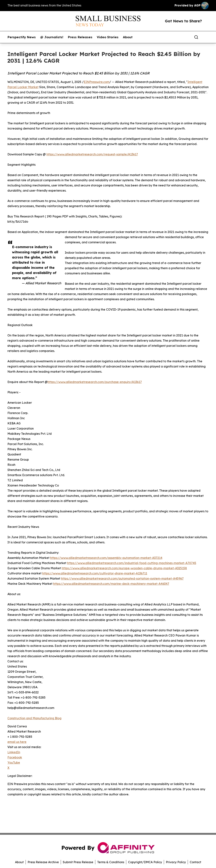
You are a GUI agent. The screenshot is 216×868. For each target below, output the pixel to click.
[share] (206, 37)
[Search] (196, 37)
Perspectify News (22, 37)
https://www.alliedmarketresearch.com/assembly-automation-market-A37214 (106, 558)
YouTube (14, 763)
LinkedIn (14, 752)
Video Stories (108, 37)
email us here (17, 742)
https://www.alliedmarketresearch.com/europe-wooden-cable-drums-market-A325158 (124, 568)
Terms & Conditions (111, 862)
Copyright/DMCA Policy (145, 862)
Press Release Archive (43, 862)
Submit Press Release (78, 862)
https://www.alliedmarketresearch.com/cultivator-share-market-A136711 (95, 573)
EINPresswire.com (97, 82)
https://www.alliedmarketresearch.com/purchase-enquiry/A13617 (95, 382)
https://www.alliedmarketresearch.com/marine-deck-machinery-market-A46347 (111, 584)
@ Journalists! (52, 37)
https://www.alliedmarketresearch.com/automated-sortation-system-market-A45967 (122, 578)
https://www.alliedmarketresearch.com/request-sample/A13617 (92, 154)
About (128, 37)
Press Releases (80, 37)
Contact (195, 862)
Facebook (15, 757)
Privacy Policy (176, 862)
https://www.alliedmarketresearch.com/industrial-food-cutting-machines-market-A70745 (132, 563)
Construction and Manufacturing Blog (34, 718)
